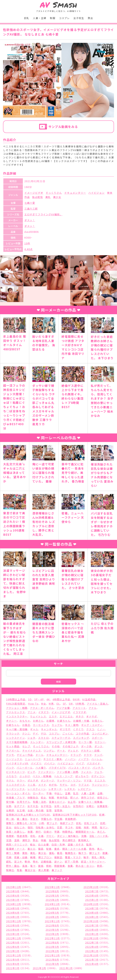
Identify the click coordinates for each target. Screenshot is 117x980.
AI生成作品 (89, 699)
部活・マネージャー (93, 862)
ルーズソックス (15, 789)
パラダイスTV (57, 768)
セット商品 (13, 746)
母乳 (33, 836)
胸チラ (82, 853)
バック (10, 768)
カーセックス (41, 725)
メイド (42, 785)
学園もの (46, 819)
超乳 (9, 862)
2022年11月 (52, 938)
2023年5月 (52, 930)
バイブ (80, 763)
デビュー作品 (25, 755)
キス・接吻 (72, 725)
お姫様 (50, 721)
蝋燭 (33, 857)
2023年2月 (52, 934)
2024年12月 (14, 904)
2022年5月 (52, 947)
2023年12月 (14, 921)
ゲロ (43, 733)
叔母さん (103, 798)
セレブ (26, 746)
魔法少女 (30, 870)
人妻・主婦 (40, 18)
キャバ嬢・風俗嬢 (17, 729)
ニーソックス (14, 759)
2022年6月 (13, 947)
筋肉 (92, 849)
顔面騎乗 (60, 866)
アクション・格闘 (17, 708)
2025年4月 (92, 896)
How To (33, 704)
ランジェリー (100, 785)
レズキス (70, 789)
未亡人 (101, 832)
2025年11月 (52, 887)
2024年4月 (92, 913)
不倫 (49, 793)
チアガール (13, 751)
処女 (43, 798)
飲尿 (100, 866)
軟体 (27, 862)
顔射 (49, 866)
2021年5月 (52, 964)
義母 (60, 853)
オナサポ (92, 716)
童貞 (57, 849)
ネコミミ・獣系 (53, 759)
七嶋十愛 (30, 203)
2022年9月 (13, 942)
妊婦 (102, 815)
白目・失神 (58, 844)
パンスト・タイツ (79, 768)
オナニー (11, 721)
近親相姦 (46, 862)
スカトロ (43, 738)
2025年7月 (92, 891)
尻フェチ (52, 823)
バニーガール (25, 768)
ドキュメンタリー (75, 193)
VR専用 (80, 704)
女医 (9, 806)
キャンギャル (49, 729)
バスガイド (93, 763)
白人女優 (43, 844)
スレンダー (37, 742)
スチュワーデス (61, 738)
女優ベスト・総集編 (90, 802)
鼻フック (57, 870)
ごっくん (68, 733)
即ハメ (74, 798)
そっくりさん (54, 193)
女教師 (10, 810)
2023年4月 (92, 930)
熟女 (90, 18)
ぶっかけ (25, 776)
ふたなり (11, 776)
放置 (30, 832)
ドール (40, 755)
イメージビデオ (34, 193)
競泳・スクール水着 (74, 849)
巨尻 (103, 823)
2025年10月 (91, 887)
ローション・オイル (18, 793)
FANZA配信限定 (16, 704)
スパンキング (81, 738)
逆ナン (58, 862)
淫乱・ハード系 (99, 836)
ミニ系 (32, 785)
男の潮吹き (69, 840)
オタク (80, 716)
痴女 (33, 844)
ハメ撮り (41, 768)
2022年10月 (91, 938)
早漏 (57, 832)
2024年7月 (92, 908)
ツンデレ (49, 751)
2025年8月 (52, 891)
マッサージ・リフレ (69, 780)
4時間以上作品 (61, 699)
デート (61, 751)
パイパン (49, 763)
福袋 (41, 849)
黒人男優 (44, 870)
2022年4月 (92, 947)
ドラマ (88, 755)
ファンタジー (46, 772)
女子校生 (79, 18)
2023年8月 (52, 925)
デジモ (10, 755)
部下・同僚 (71, 862)
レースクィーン (37, 789)
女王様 (21, 810)
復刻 (30, 827)
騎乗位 (10, 870)
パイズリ (36, 763)
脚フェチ (95, 853)
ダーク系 (86, 746)
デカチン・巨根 (90, 751)
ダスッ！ (30, 220)
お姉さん (38, 721)
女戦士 (90, 806)
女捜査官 (102, 806)
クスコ (90, 729)
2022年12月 (14, 938)
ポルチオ (33, 780)
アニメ (32, 712)
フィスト (86, 772)
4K (48, 699)
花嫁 (9, 857)
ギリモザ (65, 729)
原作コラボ (88, 798)
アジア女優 (63, 708)
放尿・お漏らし (15, 832)
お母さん (97, 721)
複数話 (58, 857)
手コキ (69, 827)
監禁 (89, 844)
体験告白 (33, 798)
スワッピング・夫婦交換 (61, 742)
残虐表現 (22, 836)
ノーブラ (83, 759)
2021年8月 (52, 960)
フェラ (98, 772)
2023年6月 (13, 930)
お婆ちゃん (64, 721)
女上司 (72, 802)
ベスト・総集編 (42, 776)
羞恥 (52, 853)
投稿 (78, 827)
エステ (53, 716)
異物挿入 (83, 840)
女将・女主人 (62, 806)
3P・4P (39, 699)
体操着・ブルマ (15, 798)
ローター (38, 793)
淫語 (9, 840)
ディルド (73, 751)
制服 (53, 18)
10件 (27, 243)
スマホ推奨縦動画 (17, 742)
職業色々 (70, 853)
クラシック (13, 733)
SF (64, 704)
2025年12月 (14, 887)
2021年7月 (92, 960)
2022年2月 (52, 951)
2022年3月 (13, 951)
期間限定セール (85, 832)
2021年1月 (66, 968)
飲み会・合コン (85, 866)
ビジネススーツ (15, 772)
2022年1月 (92, 951)
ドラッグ (76, 755)
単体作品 (62, 798)
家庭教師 (70, 819)
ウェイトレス (38, 716)
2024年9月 (13, 908)
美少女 (57, 197)
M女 (44, 704)
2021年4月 (92, 964)
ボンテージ (48, 780)
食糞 (70, 866)
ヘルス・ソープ (63, 776)
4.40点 (29, 249)
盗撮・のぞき (76, 844)
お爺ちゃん (13, 725)
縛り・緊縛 (13, 853)
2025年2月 (52, 900)
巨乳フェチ (91, 823)
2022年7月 (92, 942)
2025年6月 (13, 896)
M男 (51, 704)
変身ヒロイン (57, 802)
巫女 (9, 827)
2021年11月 (52, 955)
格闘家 (10, 836)
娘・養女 (22, 819)
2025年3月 (13, 900)
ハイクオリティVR (17, 763)
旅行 (38, 832)
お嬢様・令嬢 (81, 721)
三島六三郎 (31, 209)
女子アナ (19, 806)
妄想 (49, 810)
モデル (64, 785)
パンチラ (98, 768)
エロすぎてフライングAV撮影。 (43, 214)
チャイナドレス (32, 751)
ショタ (31, 738)
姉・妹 (10, 819)
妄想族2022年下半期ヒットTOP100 (75, 815)
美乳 (48, 197)
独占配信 (37, 197)
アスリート (79, 708)
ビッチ (31, 772)
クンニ (26, 733)
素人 (100, 849)
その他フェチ (70, 746)
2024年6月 (13, 913)
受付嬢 (10, 802)
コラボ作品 (82, 733)
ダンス (98, 746)
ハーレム (97, 759)
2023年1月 (92, 934)
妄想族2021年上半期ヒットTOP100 (28, 815)
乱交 (76, 793)
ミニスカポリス (15, 785)
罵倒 (25, 853)
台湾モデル (23, 802)
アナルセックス (15, 712)
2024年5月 (52, 913)
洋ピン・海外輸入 (68, 836)
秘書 (49, 849)
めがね (53, 785)
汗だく (50, 836)
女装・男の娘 (36, 810)
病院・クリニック (17, 844)
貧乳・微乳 (98, 857)
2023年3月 (13, 934)
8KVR (76, 699)
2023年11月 (52, 921)
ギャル (34, 729)
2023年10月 (91, 921)
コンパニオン (100, 733)
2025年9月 (13, 891)
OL (58, 704)
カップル (57, 725)
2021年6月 (13, 964)
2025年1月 (92, 900)
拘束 (86, 827)
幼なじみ (19, 827)
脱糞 (105, 853)
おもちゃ (25, 721)
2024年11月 (52, 904)
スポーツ (97, 738)
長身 (25, 866)
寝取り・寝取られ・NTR (21, 823)
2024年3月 (13, 917)
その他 (56, 746)
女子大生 (33, 806)
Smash (59, 5)
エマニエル (66, 716)
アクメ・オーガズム (42, 708)
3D (30, 699)
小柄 (41, 823)
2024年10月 (91, 904)
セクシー (100, 742)
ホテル (10, 780)
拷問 (94, 827)
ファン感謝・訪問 (67, 772)
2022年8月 (52, 942)
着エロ (31, 849)
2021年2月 (39, 968)
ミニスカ (100, 780)
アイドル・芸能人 (97, 704)
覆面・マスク (73, 857)
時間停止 (68, 832)
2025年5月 (52, 896)
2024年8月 (52, 908)
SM (71, 704)
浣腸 (84, 836)
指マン (104, 827)
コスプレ (64, 18)
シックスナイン (15, 738)
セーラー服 (85, 742)
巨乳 (27, 18)
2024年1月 (92, 917)
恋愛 (60, 827)
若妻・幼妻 (21, 857)
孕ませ (34, 819)
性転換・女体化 (45, 827)
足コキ (18, 862)
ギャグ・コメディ (92, 725)
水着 (41, 836)
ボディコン (98, 776)
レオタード (55, 789)
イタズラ (43, 712)
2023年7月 (92, 925)
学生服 (58, 819)
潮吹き (26, 840)
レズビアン (84, 789)
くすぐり (78, 729)
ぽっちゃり (82, 776)
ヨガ (73, 785)
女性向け (78, 806)
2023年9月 (13, 925)
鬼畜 (19, 870)
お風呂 (26, 725)
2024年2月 (52, 917)
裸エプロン (45, 857)
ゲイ (35, 733)
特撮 (43, 840)
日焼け (48, 832)
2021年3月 (13, 968)
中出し (58, 793)
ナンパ (98, 755)
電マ (33, 866)
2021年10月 (91, 955)
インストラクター (17, 716)
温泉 (17, 840)
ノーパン (70, 759)
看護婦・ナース (15, 849)
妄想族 (58, 810)
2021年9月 (13, 960)
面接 (41, 866)
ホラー (21, 780)
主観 (68, 793)
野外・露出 (13, 866)
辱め (35, 862)
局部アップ (67, 823)
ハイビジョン (96, 193)
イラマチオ (79, 712)
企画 (100, 793)
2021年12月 (14, 955)
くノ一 (101, 729)
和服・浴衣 (40, 802)
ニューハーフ (33, 759)
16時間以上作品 (16, 699)
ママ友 (88, 780)
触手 (86, 857)
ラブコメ (84, 785)
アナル (93, 708)
